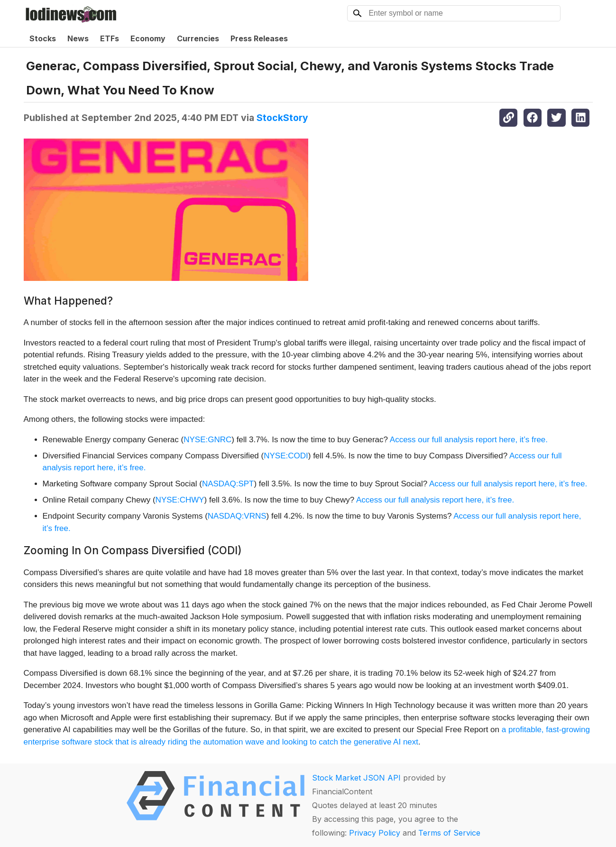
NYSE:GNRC (207, 440)
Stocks (43, 38)
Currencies (198, 38)
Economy (148, 38)
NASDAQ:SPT (228, 484)
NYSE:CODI (286, 456)
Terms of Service (449, 833)
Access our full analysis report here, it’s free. (469, 440)
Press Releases (259, 38)
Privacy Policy (375, 833)
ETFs (110, 38)
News (78, 38)
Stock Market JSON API (356, 778)
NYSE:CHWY (180, 500)
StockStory (282, 118)
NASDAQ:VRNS (237, 516)
